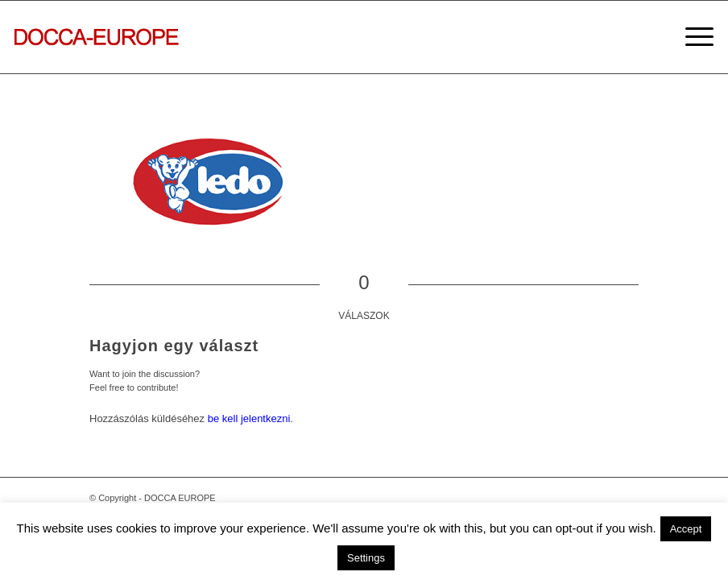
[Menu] (691, 37)
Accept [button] (686, 529)
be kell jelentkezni (249, 418)
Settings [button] (366, 558)
